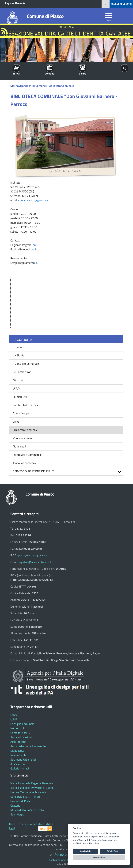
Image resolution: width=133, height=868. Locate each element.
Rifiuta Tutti (112, 851)
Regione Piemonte (15, 3)
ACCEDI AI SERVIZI (121, 4)
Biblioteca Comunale (25, 430)
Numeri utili (17, 728)
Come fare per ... (23, 413)
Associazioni (18, 764)
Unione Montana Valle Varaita (28, 792)
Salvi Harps (17, 814)
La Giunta (19, 355)
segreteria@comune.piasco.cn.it (35, 562)
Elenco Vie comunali (23, 463)
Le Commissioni (23, 372)
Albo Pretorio (18, 742)
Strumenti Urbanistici (23, 760)
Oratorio (15, 806)
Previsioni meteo (23, 438)
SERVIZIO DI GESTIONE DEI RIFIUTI (34, 471)
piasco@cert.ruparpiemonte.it (34, 555)
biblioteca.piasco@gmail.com (33, 200)
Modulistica (17, 751)
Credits (33, 824)
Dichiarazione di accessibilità (66, 860)
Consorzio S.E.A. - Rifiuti (25, 797)
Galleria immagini (21, 768)
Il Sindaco (19, 347)
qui (35, 245)
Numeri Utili (20, 397)
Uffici (14, 715)
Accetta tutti (85, 851)
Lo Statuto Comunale (26, 405)
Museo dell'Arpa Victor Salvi (27, 810)
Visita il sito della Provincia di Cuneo (32, 788)
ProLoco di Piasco (21, 801)
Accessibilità (46, 824)
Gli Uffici (18, 380)
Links (16, 422)
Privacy (23, 824)
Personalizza (99, 857)
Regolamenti (18, 755)
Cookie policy (92, 844)
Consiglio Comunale (22, 724)
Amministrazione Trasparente (28, 746)
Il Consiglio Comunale (26, 364)
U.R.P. (17, 388)
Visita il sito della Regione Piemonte (32, 783)
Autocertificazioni (21, 737)
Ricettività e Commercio (27, 455)
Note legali (19, 446)
